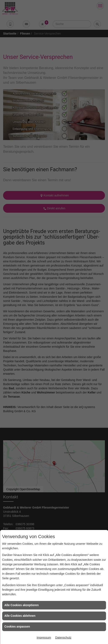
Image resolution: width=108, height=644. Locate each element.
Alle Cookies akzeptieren (22, 605)
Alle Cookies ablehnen (20, 616)
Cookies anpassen (17, 627)
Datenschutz (63, 638)
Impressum (44, 638)
